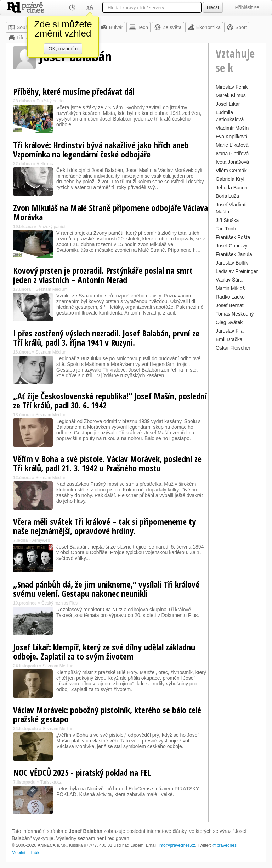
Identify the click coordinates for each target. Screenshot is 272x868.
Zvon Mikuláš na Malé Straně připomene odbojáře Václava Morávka (110, 212)
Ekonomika (204, 27)
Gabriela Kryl (230, 179)
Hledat (213, 7)
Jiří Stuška (227, 220)
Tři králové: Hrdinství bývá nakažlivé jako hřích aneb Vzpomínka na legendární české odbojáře (101, 149)
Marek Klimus (231, 95)
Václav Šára (229, 280)
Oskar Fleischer (233, 348)
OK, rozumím (63, 49)
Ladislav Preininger (237, 271)
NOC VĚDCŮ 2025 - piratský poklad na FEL (82, 772)
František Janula (234, 254)
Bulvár (112, 27)
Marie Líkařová (232, 145)
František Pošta (233, 237)
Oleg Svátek (229, 322)
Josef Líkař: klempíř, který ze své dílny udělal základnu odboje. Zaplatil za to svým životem (104, 652)
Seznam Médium (51, 289)
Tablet (36, 853)
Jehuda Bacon (232, 188)
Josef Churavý (231, 246)
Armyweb (41, 540)
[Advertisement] (237, 459)
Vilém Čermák (231, 171)
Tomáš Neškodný (235, 314)
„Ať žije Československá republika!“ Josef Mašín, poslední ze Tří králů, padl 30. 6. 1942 (110, 400)
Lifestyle (21, 38)
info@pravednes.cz (177, 845)
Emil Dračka (229, 339)
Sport (237, 27)
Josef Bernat (230, 305)
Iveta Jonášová (232, 162)
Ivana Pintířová (232, 154)
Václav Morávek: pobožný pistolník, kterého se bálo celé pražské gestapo (107, 714)
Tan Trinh (226, 229)
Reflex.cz (45, 164)
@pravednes (225, 845)
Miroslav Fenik (232, 87)
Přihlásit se (247, 7)
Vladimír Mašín (232, 128)
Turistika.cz (51, 782)
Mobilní (19, 853)
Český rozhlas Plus (59, 603)
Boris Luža (227, 196)
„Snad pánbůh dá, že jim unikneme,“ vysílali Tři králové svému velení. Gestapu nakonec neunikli (106, 589)
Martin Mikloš (230, 288)
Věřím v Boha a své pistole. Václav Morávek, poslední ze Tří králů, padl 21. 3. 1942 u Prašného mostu (107, 463)
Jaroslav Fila (230, 331)
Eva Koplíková (232, 137)
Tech (138, 27)
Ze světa (168, 27)
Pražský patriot (50, 101)
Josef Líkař (228, 104)
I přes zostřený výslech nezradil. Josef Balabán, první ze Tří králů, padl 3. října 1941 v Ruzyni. (106, 338)
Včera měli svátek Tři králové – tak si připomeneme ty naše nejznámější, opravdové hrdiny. (104, 526)
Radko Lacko (230, 297)
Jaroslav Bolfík (232, 263)
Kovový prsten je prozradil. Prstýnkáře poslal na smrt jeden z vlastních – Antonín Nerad (103, 275)
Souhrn (20, 27)
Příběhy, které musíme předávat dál (74, 91)
